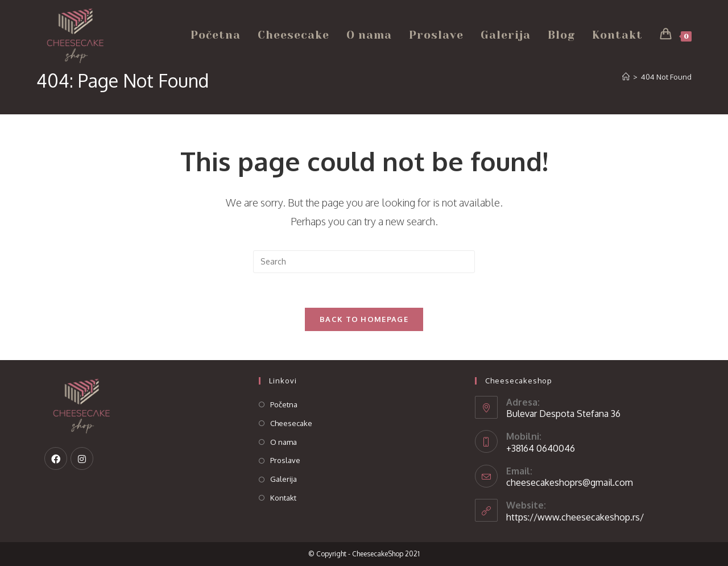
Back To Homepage (364, 319)
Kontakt (283, 498)
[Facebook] (56, 458)
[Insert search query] (364, 262)
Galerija (284, 479)
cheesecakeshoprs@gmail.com (570, 482)
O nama (284, 442)
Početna (284, 404)
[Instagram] (82, 458)
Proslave (285, 460)
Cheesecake (291, 423)
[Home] (626, 77)
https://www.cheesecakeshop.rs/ (575, 517)
